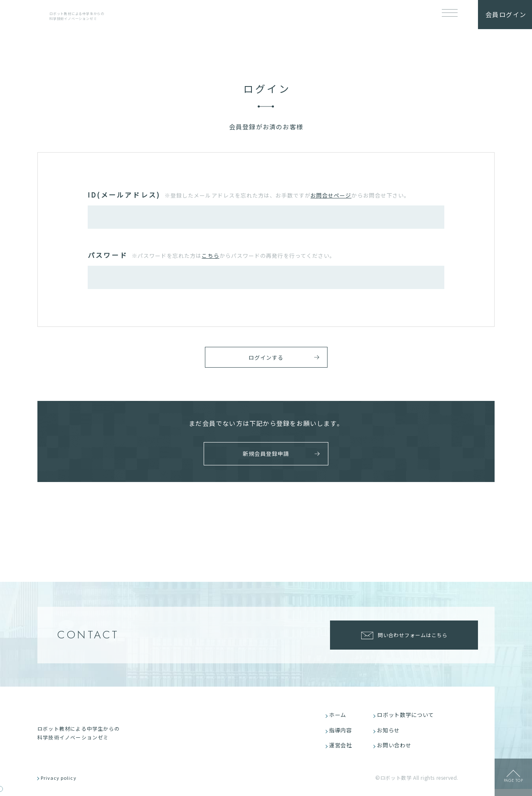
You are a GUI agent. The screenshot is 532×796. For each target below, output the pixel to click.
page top (513, 783)
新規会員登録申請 (262, 456)
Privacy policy (63, 785)
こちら (210, 256)
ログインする (266, 359)
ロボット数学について (408, 718)
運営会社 (343, 751)
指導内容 (343, 734)
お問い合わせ (397, 751)
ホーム (340, 718)
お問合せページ (331, 195)
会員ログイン (506, 14)
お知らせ (390, 734)
